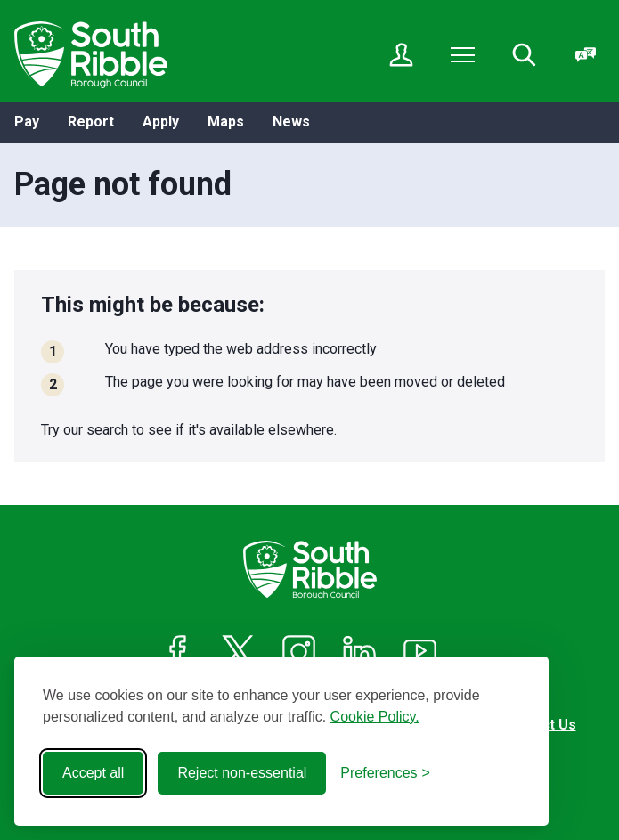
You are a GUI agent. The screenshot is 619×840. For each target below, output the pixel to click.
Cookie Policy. (375, 717)
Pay (27, 122)
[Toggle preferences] (385, 773)
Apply (161, 122)
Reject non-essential (242, 773)
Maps (226, 122)
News (291, 122)
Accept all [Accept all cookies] (93, 773)
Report (91, 122)
